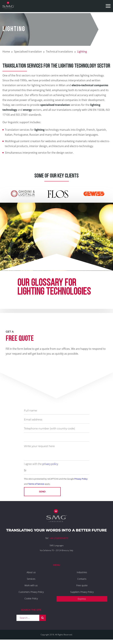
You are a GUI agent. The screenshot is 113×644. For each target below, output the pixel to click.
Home (6, 52)
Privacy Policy (81, 479)
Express (82, 599)
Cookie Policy (31, 598)
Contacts (82, 579)
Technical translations (60, 52)
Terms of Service (36, 484)
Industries (82, 572)
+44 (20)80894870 (59, 538)
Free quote (82, 585)
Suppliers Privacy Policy (82, 592)
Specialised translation (28, 52)
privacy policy (50, 464)
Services (31, 579)
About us (31, 572)
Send (42, 492)
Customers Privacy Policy (31, 592)
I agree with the (41, 464)
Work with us (31, 585)
